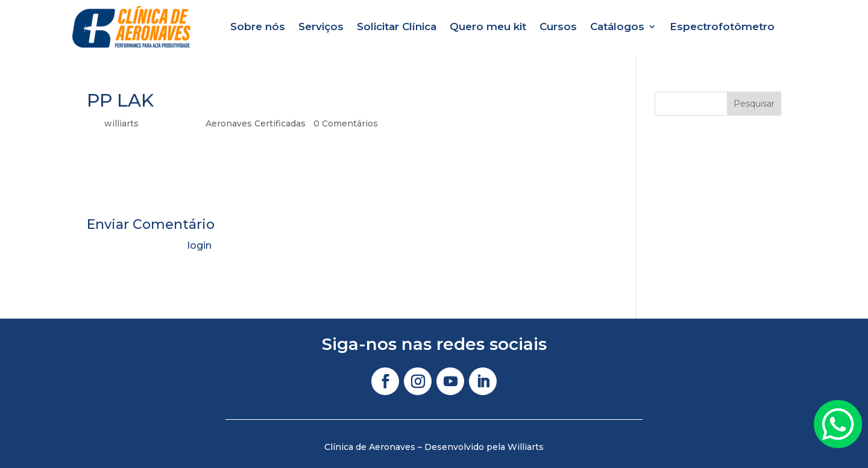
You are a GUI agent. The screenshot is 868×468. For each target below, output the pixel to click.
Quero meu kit (488, 27)
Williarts (526, 447)
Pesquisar (754, 104)
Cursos (558, 27)
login (200, 245)
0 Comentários (346, 123)
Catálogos (617, 27)
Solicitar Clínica (397, 27)
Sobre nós (258, 27)
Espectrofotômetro (722, 27)
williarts (121, 123)
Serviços (321, 27)
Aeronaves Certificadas (256, 123)
